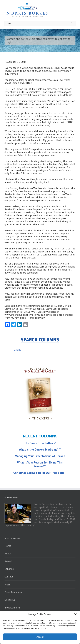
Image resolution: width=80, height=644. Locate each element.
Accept (40, 637)
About (8, 554)
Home (8, 546)
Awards (9, 561)
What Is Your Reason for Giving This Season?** (40, 464)
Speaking (10, 600)
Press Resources (13, 592)
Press (7, 585)
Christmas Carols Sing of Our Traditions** (40, 473)
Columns (9, 569)
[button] (75, 614)
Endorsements (12, 608)
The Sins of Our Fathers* (40, 443)
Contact (9, 577)
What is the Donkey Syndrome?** (40, 450)
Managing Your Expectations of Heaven (40, 456)
